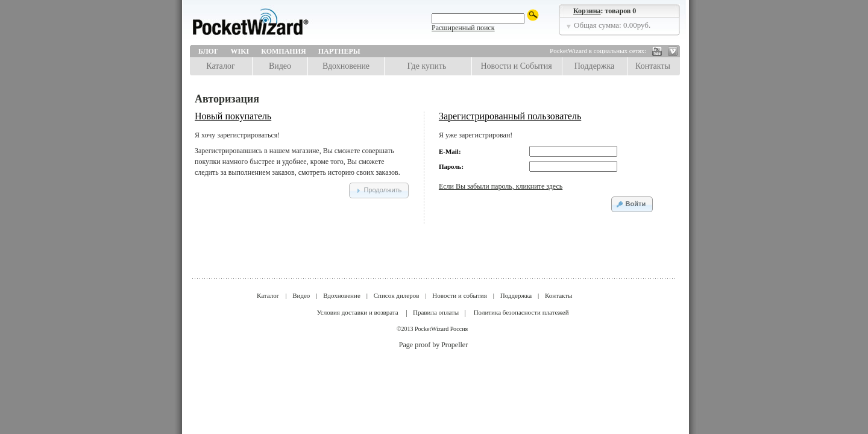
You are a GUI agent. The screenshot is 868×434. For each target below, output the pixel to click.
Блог (209, 51)
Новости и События (516, 66)
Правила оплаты (436, 312)
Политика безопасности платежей (521, 312)
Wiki (240, 51)
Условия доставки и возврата (357, 312)
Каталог (220, 66)
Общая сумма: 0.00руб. (612, 25)
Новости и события (459, 295)
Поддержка (595, 66)
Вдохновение (346, 66)
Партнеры (339, 51)
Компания (283, 51)
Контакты (653, 66)
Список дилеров (397, 295)
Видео (280, 66)
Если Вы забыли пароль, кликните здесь (501, 186)
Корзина (587, 11)
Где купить (427, 66)
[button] (379, 190)
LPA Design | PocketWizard (277, 25)
